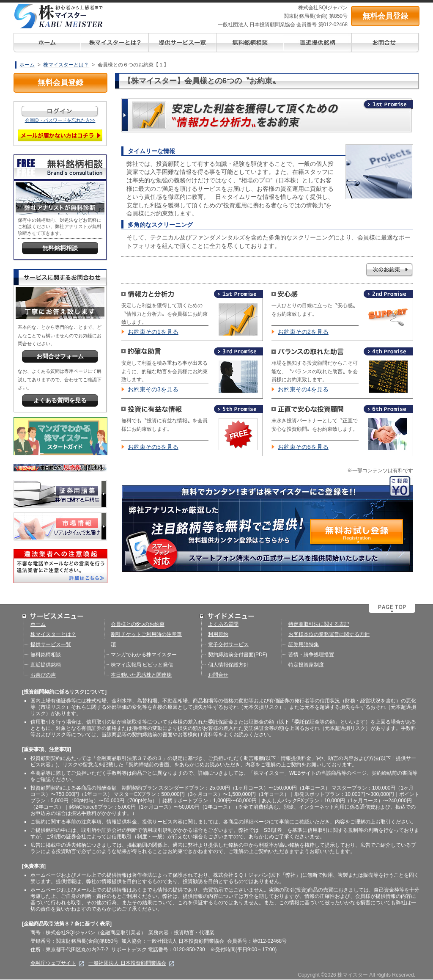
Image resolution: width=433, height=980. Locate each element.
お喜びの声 (43, 675)
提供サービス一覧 (51, 644)
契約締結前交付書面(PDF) (238, 655)
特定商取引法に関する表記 (319, 624)
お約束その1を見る (153, 332)
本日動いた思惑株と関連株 (141, 675)
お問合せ (218, 675)
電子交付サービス (228, 644)
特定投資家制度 (306, 665)
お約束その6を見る (303, 447)
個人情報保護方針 (228, 665)
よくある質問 (223, 624)
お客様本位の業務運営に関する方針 (329, 634)
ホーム (27, 65)
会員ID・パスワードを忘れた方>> (60, 120)
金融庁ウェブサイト (57, 963)
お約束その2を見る (303, 332)
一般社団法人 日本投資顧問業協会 (131, 963)
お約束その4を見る (303, 389)
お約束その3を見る (153, 389)
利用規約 (218, 634)
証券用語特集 (304, 644)
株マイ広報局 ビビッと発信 (142, 665)
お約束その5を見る (153, 447)
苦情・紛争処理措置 (311, 655)
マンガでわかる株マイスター (144, 655)
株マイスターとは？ (66, 65)
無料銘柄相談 (46, 655)
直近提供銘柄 (46, 665)
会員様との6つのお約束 (138, 624)
